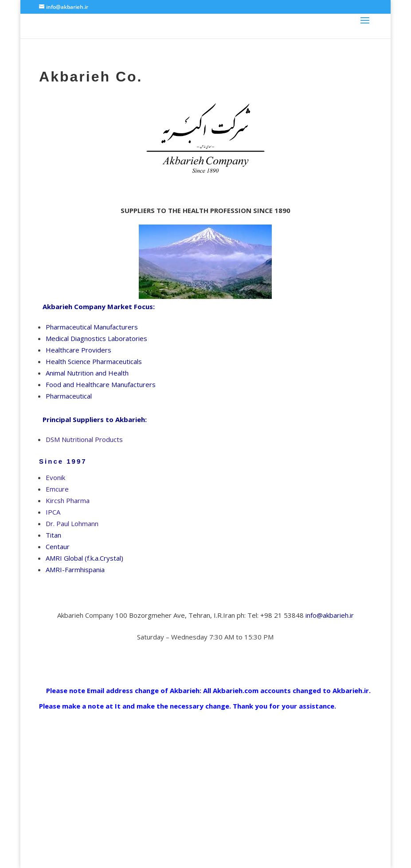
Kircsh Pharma (68, 500)
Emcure (57, 489)
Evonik (55, 477)
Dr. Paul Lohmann (72, 523)
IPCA (53, 512)
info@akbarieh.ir (330, 615)
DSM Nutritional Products (84, 439)
